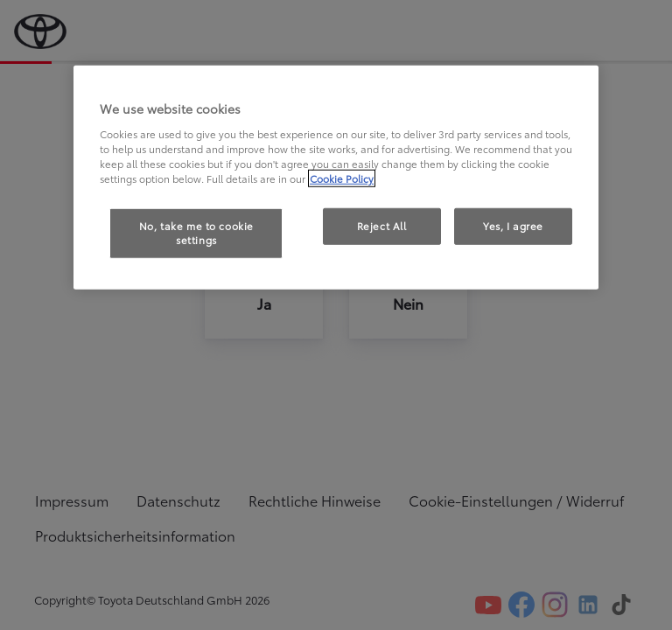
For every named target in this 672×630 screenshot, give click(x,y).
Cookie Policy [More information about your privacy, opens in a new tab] (342, 178)
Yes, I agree (513, 226)
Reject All (382, 226)
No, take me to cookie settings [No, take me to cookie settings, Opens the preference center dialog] (196, 233)
